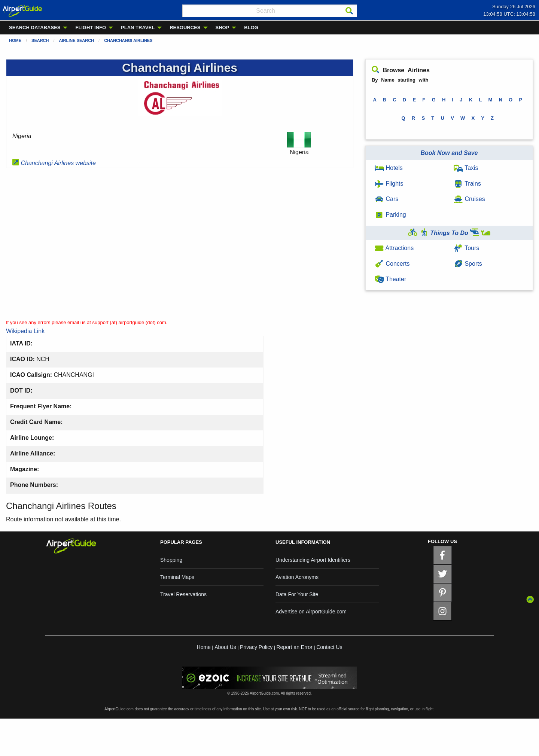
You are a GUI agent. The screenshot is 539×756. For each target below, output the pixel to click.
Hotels (389, 168)
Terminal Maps (177, 577)
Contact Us (329, 647)
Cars (386, 199)
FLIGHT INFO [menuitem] (91, 28)
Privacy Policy (256, 647)
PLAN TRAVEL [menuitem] (138, 28)
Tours (466, 248)
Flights (389, 184)
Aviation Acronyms (297, 577)
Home (15, 40)
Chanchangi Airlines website (54, 163)
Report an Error (294, 647)
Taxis (466, 168)
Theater (390, 279)
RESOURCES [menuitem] (185, 28)
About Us (225, 647)
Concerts (392, 264)
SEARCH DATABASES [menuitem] (35, 28)
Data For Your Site (297, 594)
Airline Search (77, 40)
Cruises (469, 199)
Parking (390, 215)
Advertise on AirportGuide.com (311, 612)
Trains (467, 184)
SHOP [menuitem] (223, 28)
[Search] (349, 11)
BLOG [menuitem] (251, 28)
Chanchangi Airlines (128, 40)
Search (40, 40)
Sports (468, 264)
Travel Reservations (183, 594)
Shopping (171, 560)
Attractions (394, 248)
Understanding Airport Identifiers (313, 560)
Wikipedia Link (25, 331)
